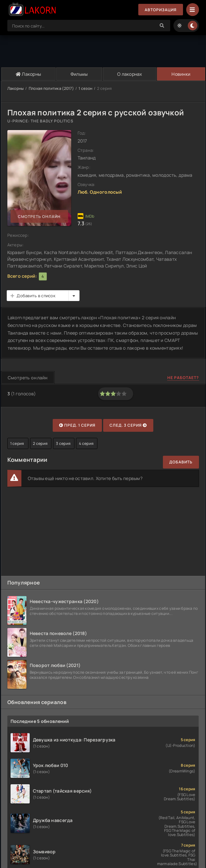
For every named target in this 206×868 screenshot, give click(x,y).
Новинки (181, 74)
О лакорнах (130, 74)
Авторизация (161, 10)
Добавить (181, 462)
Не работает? (183, 378)
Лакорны (28, 74)
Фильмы (79, 74)
